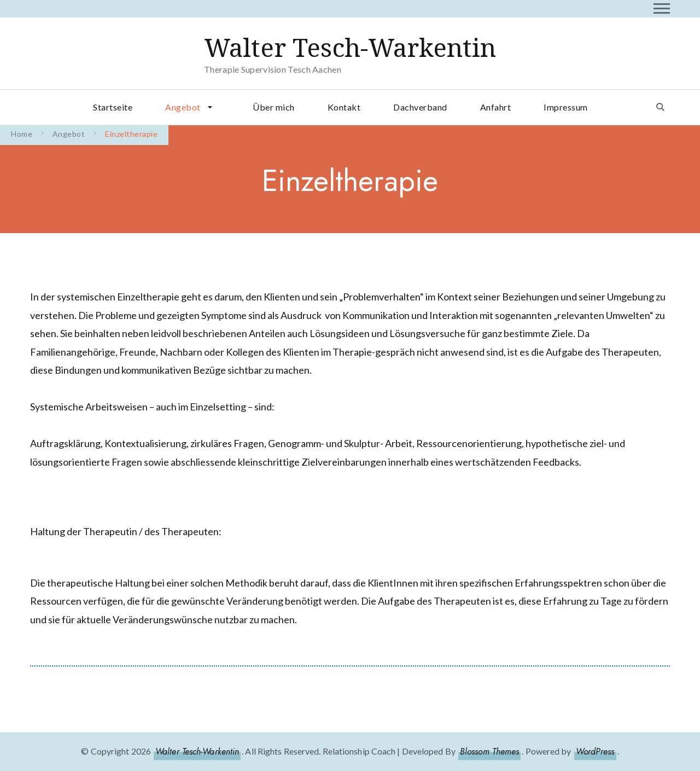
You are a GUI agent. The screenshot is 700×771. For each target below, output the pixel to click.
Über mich (274, 107)
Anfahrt (496, 107)
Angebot (183, 107)
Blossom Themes (489, 752)
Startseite (113, 107)
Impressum (566, 107)
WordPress (595, 752)
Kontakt (344, 107)
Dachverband (420, 107)
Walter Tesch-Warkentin (350, 48)
